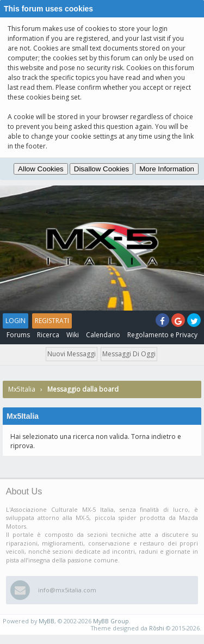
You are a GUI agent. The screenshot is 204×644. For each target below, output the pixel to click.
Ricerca (48, 335)
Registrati (52, 321)
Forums (18, 335)
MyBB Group (111, 621)
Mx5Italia (22, 389)
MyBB (47, 621)
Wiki (73, 335)
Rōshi (157, 628)
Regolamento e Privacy (162, 335)
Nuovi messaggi (72, 354)
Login (16, 321)
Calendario (103, 335)
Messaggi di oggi (129, 354)
